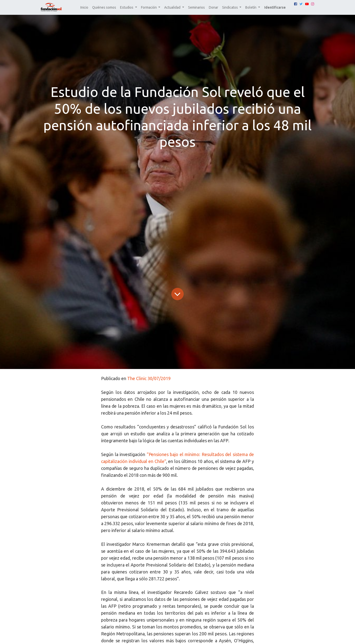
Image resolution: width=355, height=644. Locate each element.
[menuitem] (84, 8)
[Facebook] (296, 4)
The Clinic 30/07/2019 (149, 378)
